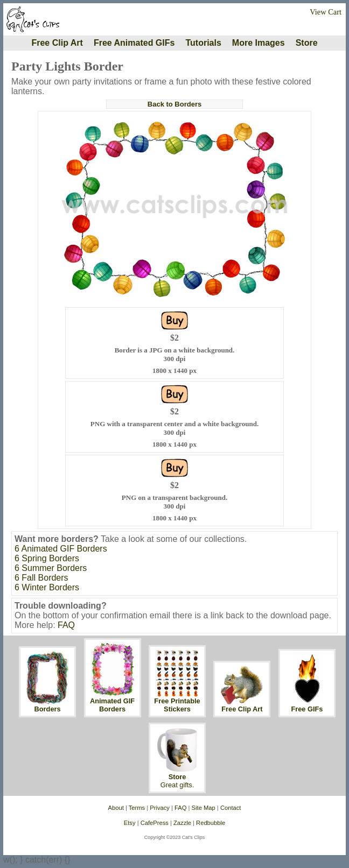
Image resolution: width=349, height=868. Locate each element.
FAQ (66, 625)
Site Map (204, 808)
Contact (231, 808)
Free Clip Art (57, 43)
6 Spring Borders (47, 558)
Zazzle (182, 823)
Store (307, 43)
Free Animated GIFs (134, 43)
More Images (259, 43)
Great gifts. (177, 785)
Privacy (160, 808)
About (116, 808)
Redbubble (211, 823)
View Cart (326, 12)
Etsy (130, 823)
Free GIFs (307, 709)
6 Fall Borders (41, 578)
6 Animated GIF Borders (61, 549)
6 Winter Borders (47, 587)
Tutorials (203, 43)
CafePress (155, 823)
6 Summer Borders (51, 568)
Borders (48, 709)
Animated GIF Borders (112, 705)
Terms (137, 808)
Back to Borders (174, 104)
